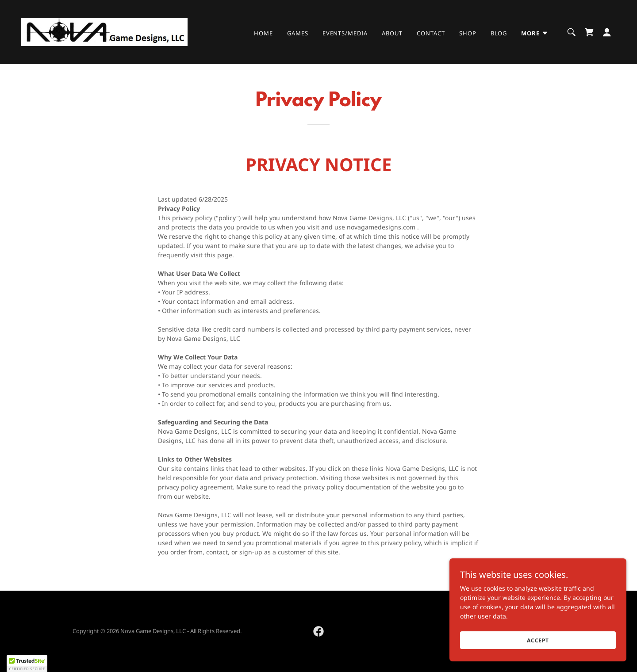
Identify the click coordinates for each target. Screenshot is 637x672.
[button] (535, 33)
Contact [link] (431, 33)
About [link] (392, 33)
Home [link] (263, 33)
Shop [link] (468, 33)
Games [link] (298, 33)
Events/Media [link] (345, 33)
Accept (538, 640)
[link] (104, 31)
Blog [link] (499, 33)
